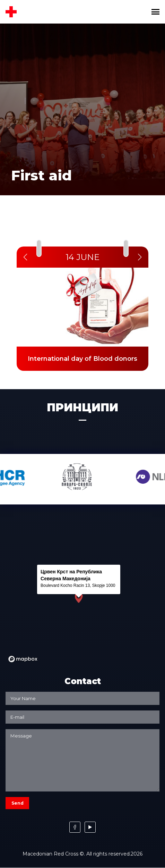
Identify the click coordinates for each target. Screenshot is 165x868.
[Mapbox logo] (23, 659)
